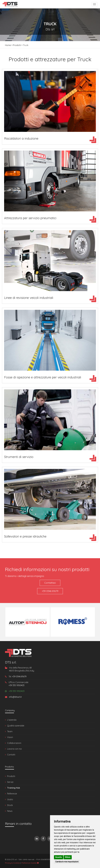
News (10, 810)
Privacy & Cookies (12, 862)
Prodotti (17, 45)
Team (10, 731)
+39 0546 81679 (50, 591)
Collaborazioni (14, 742)
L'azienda (12, 719)
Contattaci (50, 583)
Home (8, 45)
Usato (10, 799)
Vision (10, 737)
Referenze (12, 793)
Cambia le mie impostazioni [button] (67, 862)
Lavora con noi (14, 748)
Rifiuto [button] (68, 857)
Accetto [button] (59, 857)
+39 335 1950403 (16, 685)
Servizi (10, 781)
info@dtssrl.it (13, 696)
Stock (10, 805)
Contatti (11, 754)
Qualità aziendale (16, 725)
